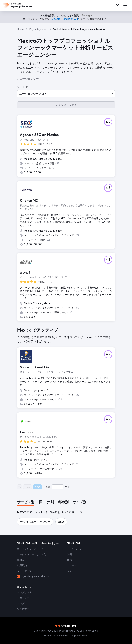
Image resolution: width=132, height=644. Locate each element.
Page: (48, 487)
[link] (118, 6)
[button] (66, 94)
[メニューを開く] (125, 6)
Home (20, 29)
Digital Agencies (38, 29)
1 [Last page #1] (68, 487)
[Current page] (58, 487)
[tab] (26, 502)
